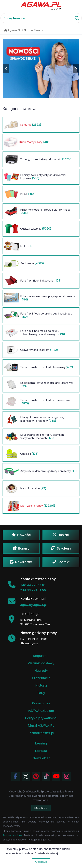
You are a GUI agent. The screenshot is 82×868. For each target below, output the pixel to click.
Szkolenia (61, 548)
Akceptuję (41, 862)
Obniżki (61, 535)
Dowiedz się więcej (46, 853)
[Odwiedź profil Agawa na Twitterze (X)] (26, 776)
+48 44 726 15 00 (33, 590)
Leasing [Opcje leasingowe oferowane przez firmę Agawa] (41, 743)
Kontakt (61, 562)
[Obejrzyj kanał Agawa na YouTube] (56, 776)
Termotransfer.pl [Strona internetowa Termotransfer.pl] (41, 733)
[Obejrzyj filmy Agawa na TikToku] (46, 776)
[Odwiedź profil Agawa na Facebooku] (15, 776)
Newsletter (21, 562)
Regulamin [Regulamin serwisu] (41, 656)
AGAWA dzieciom (41, 711)
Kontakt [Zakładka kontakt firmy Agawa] (41, 751)
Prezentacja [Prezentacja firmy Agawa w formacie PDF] (41, 678)
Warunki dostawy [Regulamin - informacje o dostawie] (41, 663)
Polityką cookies (12, 835)
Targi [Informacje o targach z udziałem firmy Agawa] (41, 693)
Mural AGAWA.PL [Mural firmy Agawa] (41, 726)
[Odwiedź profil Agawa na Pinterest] (36, 776)
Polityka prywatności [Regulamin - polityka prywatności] (41, 718)
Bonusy (21, 548)
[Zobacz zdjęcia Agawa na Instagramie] (67, 776)
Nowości (21, 535)
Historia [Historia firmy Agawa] (41, 685)
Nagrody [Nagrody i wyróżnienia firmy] (41, 671)
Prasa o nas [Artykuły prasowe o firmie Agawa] (41, 703)
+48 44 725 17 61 (33, 585)
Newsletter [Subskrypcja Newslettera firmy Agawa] (41, 758)
